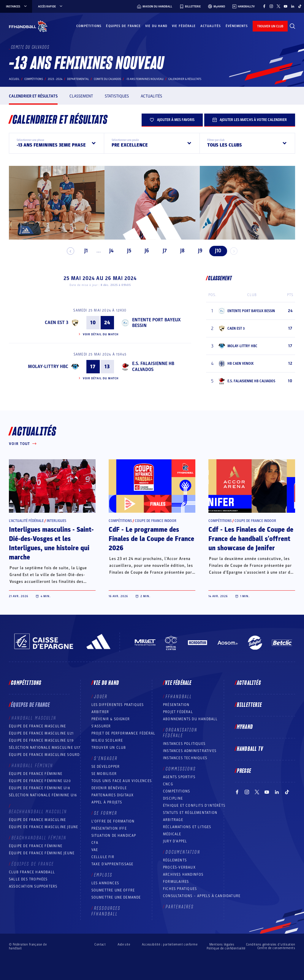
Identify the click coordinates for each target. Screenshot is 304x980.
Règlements (175, 860)
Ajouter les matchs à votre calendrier (250, 120)
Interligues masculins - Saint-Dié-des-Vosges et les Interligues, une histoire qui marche (51, 544)
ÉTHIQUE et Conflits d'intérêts (194, 806)
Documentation (183, 852)
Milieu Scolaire (107, 740)
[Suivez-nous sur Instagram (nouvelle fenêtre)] (271, 6)
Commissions (181, 769)
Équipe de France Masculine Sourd (44, 755)
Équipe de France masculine (37, 726)
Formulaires (176, 882)
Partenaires (180, 907)
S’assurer (101, 726)
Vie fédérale (184, 26)
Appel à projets (107, 802)
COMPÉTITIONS (176, 791)
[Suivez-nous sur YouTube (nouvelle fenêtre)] (286, 6)
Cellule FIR (103, 857)
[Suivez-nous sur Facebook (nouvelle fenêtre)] (264, 6)
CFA (95, 843)
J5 (126, 251)
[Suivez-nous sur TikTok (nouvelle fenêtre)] (300, 6)
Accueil (14, 79)
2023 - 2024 (55, 79)
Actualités (211, 26)
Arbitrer (100, 712)
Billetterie (249, 705)
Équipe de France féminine (36, 774)
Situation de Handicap (114, 836)
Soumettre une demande (116, 897)
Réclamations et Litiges (187, 827)
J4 (109, 251)
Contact (100, 944)
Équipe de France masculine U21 (41, 733)
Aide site (124, 944)
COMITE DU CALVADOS (107, 79)
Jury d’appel (175, 841)
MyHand (245, 727)
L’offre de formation (113, 821)
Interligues (56, 521)
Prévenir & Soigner (111, 719)
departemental (78, 79)
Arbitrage (173, 820)
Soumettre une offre (113, 890)
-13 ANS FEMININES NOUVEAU (145, 79)
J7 (162, 251)
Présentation (176, 705)
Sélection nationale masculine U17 (45, 748)
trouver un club (270, 26)
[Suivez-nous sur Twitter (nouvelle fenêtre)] (278, 6)
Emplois (103, 875)
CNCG (168, 784)
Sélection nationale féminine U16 (43, 795)
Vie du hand (156, 26)
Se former (106, 813)
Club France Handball (32, 872)
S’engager (106, 759)
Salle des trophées (28, 879)
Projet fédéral (178, 712)
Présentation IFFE (109, 828)
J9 (198, 251)
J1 (84, 251)
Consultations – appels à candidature (202, 896)
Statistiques (117, 96)
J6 (144, 251)
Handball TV (250, 749)
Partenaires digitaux (113, 795)
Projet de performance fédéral (123, 733)
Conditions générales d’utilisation (271, 944)
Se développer (106, 767)
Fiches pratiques (180, 889)
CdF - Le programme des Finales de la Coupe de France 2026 (151, 539)
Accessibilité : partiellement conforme (170, 944)
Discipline (173, 798)
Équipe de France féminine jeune (42, 853)
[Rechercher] (292, 26)
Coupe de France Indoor (156, 521)
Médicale (172, 834)
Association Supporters (33, 886)
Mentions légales (222, 944)
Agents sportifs (179, 777)
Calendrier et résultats (33, 96)
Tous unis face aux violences (122, 781)
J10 (216, 251)
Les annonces (105, 883)
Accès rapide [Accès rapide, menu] (51, 7)
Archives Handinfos (183, 874)
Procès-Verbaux (179, 867)
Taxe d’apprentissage (113, 864)
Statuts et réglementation (190, 813)
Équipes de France (123, 26)
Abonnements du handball (190, 719)
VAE (95, 850)
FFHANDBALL (179, 697)
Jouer (101, 697)
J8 (180, 251)
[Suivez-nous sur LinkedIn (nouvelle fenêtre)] (293, 6)
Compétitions (89, 26)
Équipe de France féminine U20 (40, 781)
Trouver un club (109, 748)
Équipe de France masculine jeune (43, 827)
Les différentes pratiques (118, 705)
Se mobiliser (104, 774)
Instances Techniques (185, 758)
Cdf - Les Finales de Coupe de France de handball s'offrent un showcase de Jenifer (251, 539)
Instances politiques (184, 744)
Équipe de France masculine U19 (41, 740)
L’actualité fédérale (26, 521)
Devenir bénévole (109, 788)
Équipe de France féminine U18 (39, 788)
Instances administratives (190, 751)
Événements (237, 26)
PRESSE (244, 771)
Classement (81, 96)
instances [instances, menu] (17, 7)
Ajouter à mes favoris (172, 120)
